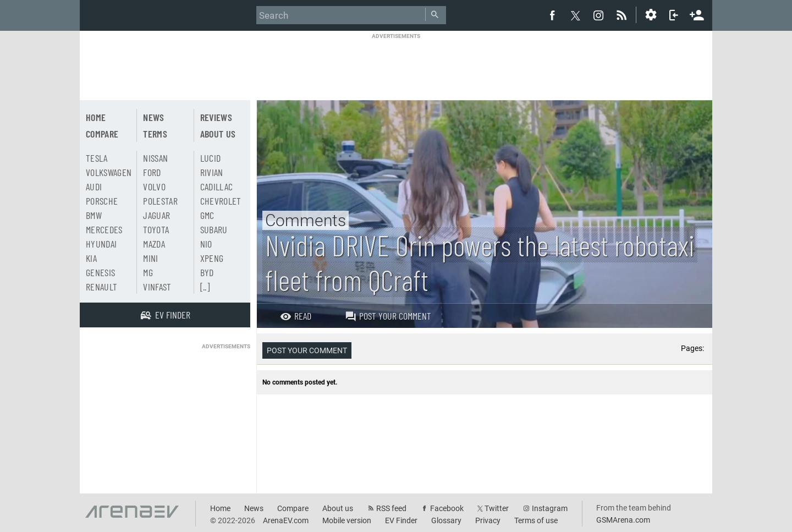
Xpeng (212, 258)
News (153, 117)
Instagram (550, 508)
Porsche (102, 201)
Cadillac (217, 187)
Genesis (100, 272)
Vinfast (157, 287)
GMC (207, 215)
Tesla (97, 158)
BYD (207, 272)
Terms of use (536, 520)
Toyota (156, 229)
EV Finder (401, 520)
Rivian (212, 172)
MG (148, 272)
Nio (206, 244)
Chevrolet (221, 201)
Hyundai (101, 244)
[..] (205, 287)
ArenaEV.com (286, 520)
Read (296, 316)
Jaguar (156, 215)
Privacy (488, 520)
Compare (102, 134)
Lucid (211, 158)
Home (96, 117)
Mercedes (104, 229)
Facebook (447, 508)
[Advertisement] (396, 64)
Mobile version (347, 520)
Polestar (160, 201)
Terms (155, 134)
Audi (94, 187)
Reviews (216, 117)
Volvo (154, 187)
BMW (94, 215)
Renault (101, 287)
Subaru (214, 229)
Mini (150, 258)
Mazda (154, 244)
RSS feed (391, 508)
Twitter (497, 508)
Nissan (155, 158)
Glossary (446, 520)
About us (218, 134)
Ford (152, 172)
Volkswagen (109, 172)
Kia (91, 258)
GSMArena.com (623, 520)
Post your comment (388, 316)
